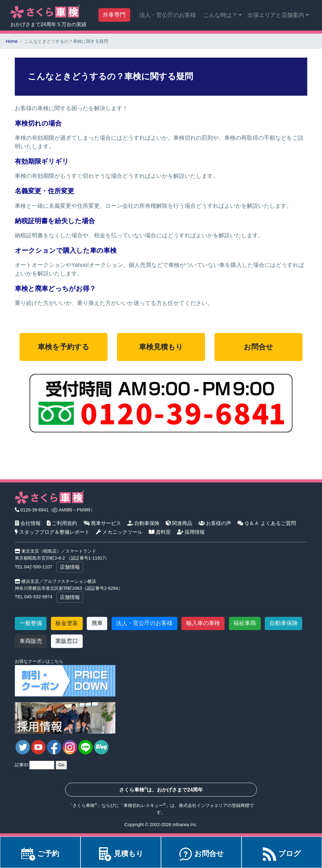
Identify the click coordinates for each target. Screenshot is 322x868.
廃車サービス (102, 523)
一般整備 (31, 623)
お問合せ (258, 347)
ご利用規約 (62, 523)
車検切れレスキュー (143, 805)
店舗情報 (70, 567)
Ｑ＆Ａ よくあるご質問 (267, 523)
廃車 (97, 623)
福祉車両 (245, 623)
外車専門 (114, 15)
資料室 (160, 532)
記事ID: (22, 765)
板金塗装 (67, 623)
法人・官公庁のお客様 (168, 15)
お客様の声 (215, 523)
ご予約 (40, 854)
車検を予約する (64, 347)
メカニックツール (119, 532)
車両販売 (31, 641)
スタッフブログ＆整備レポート (52, 532)
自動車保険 (144, 523)
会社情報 (28, 523)
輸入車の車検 (203, 623)
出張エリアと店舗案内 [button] (276, 15)
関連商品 (179, 523)
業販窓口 (67, 641)
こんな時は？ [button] (220, 15)
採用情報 (191, 532)
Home (12, 41)
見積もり (121, 854)
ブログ (282, 854)
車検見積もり (161, 347)
